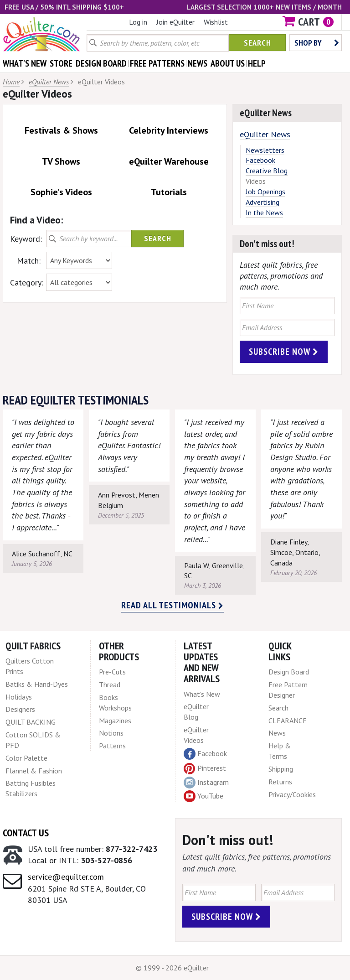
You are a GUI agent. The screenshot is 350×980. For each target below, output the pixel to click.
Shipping (281, 769)
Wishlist (216, 22)
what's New (25, 63)
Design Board (289, 672)
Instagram (206, 783)
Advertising (262, 202)
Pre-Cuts (112, 672)
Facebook (260, 160)
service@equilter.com (66, 877)
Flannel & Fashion (34, 771)
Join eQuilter (175, 22)
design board (101, 63)
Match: (29, 261)
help (257, 63)
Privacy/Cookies (292, 794)
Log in (138, 22)
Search (257, 43)
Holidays (19, 697)
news (198, 63)
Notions (111, 733)
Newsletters (265, 150)
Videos (256, 181)
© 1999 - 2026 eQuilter (172, 968)
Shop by (317, 43)
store (61, 63)
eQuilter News (49, 82)
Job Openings (265, 192)
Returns (280, 782)
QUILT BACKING (31, 722)
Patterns (112, 746)
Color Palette (26, 758)
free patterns (157, 63)
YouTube (203, 796)
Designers (20, 709)
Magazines (115, 721)
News (277, 733)
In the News (264, 213)
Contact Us (26, 833)
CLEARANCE (288, 721)
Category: (25, 283)
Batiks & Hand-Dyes (37, 684)
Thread (110, 684)
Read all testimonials (172, 605)
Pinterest (205, 768)
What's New (202, 694)
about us (228, 63)
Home (11, 82)
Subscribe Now (284, 352)
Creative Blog (267, 171)
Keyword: (25, 239)
